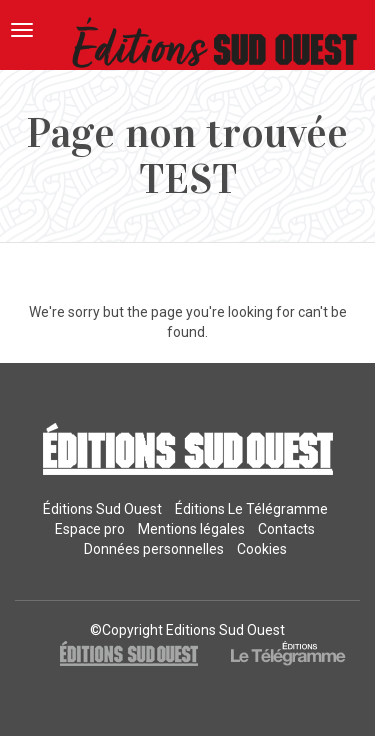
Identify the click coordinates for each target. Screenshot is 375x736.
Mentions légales (191, 529)
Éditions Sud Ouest (102, 509)
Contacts (286, 529)
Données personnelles (154, 549)
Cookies (262, 549)
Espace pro (90, 529)
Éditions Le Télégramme (251, 509)
